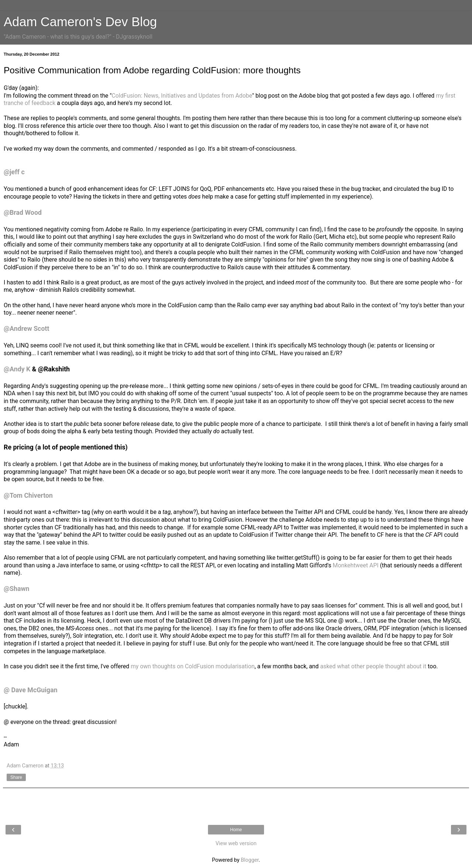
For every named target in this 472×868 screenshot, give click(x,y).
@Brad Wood (23, 212)
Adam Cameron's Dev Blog (80, 22)
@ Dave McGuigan (31, 690)
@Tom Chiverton (28, 495)
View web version (236, 843)
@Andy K (17, 369)
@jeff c (14, 172)
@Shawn (17, 589)
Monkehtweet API (355, 565)
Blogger (250, 860)
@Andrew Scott (27, 328)
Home (236, 830)
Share (16, 777)
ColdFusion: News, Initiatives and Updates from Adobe (182, 96)
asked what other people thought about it (373, 666)
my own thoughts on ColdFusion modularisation (192, 666)
